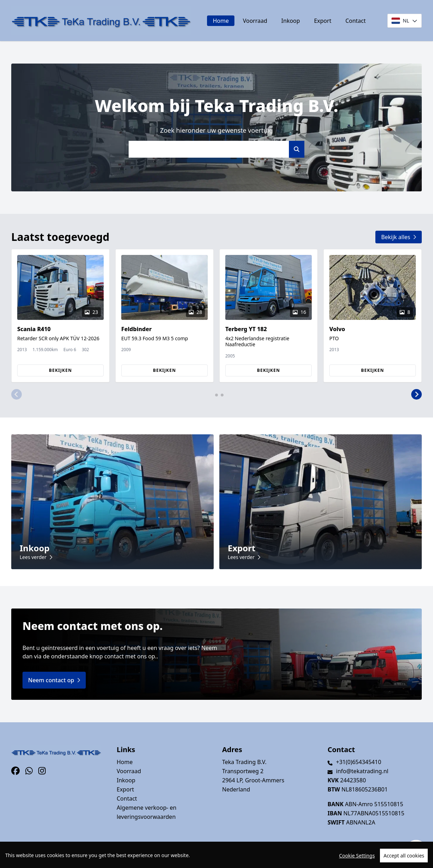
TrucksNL (55, 859)
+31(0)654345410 (359, 762)
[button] (17, 394)
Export (322, 21)
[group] (60, 316)
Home (221, 21)
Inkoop (290, 21)
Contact (356, 21)
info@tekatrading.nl (362, 771)
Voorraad (255, 21)
